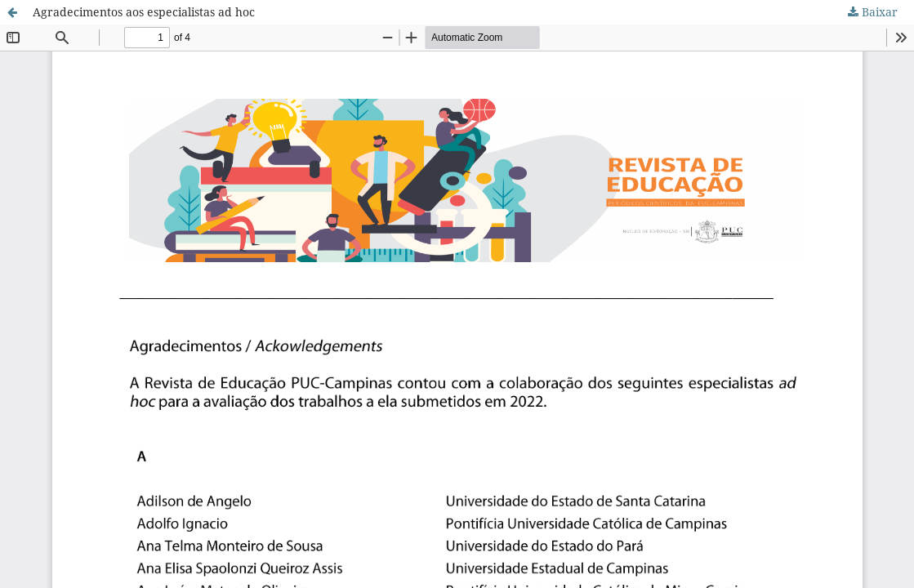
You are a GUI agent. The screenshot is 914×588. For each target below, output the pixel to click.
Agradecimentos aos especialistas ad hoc (144, 12)
